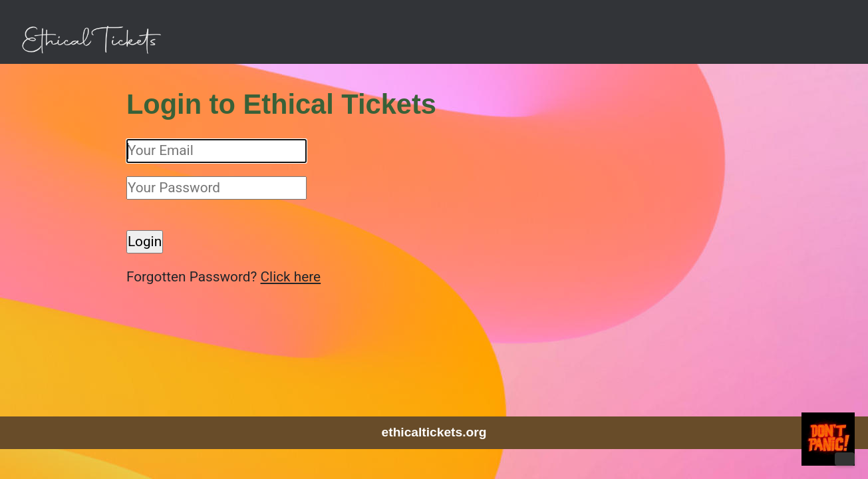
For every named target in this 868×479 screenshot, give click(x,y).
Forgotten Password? (210, 277)
